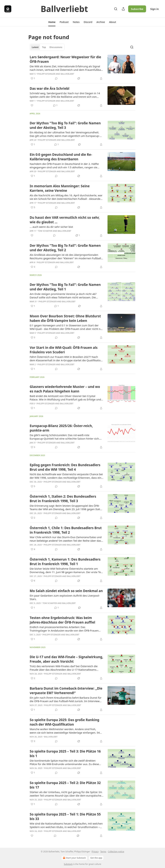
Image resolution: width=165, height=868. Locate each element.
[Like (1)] (33, 78)
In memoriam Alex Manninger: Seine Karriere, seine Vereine (60, 188)
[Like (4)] (33, 549)
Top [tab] (44, 47)
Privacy (95, 852)
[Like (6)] (33, 581)
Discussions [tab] (56, 47)
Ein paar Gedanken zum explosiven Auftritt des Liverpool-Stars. (65, 597)
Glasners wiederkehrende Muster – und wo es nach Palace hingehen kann (65, 389)
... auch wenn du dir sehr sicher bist (51, 227)
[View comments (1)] (55, 105)
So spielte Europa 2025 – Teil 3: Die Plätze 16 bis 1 (65, 754)
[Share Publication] (123, 9)
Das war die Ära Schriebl (50, 89)
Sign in (154, 9)
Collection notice (116, 852)
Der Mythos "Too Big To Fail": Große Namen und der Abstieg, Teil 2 (65, 248)
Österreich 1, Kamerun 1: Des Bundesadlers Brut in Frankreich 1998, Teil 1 (65, 562)
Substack (68, 864)
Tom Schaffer (45, 231)
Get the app (96, 858)
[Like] (32, 105)
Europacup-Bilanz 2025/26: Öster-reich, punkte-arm (61, 428)
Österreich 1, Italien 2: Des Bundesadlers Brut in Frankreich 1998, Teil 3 (63, 499)
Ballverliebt (67, 74)
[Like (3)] (33, 267)
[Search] (116, 9)
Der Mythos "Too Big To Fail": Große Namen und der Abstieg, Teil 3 (65, 125)
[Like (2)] (33, 518)
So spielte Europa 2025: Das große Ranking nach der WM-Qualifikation (65, 722)
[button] (52, 22)
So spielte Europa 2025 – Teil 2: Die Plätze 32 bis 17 (65, 785)
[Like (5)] (33, 207)
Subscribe (137, 9)
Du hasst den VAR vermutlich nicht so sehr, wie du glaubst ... (65, 220)
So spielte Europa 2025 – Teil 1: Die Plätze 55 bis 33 (65, 817)
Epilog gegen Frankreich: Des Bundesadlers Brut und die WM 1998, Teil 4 (65, 467)
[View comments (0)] (56, 78)
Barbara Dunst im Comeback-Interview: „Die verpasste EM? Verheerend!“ (66, 691)
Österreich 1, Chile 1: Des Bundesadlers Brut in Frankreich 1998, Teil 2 (66, 530)
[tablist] (47, 47)
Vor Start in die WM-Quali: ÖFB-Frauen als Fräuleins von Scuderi (64, 350)
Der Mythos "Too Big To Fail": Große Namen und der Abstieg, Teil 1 (65, 287)
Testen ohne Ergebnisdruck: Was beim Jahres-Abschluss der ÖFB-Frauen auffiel (62, 620)
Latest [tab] (35, 47)
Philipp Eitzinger (46, 74)
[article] (82, 68)
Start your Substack (74, 858)
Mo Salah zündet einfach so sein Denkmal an (66, 591)
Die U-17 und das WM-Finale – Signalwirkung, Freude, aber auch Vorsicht (66, 659)
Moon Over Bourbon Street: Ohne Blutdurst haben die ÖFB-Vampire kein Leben (65, 318)
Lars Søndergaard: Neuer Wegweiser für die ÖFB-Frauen (65, 59)
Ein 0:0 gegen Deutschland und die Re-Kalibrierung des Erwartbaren (61, 157)
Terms (103, 852)
